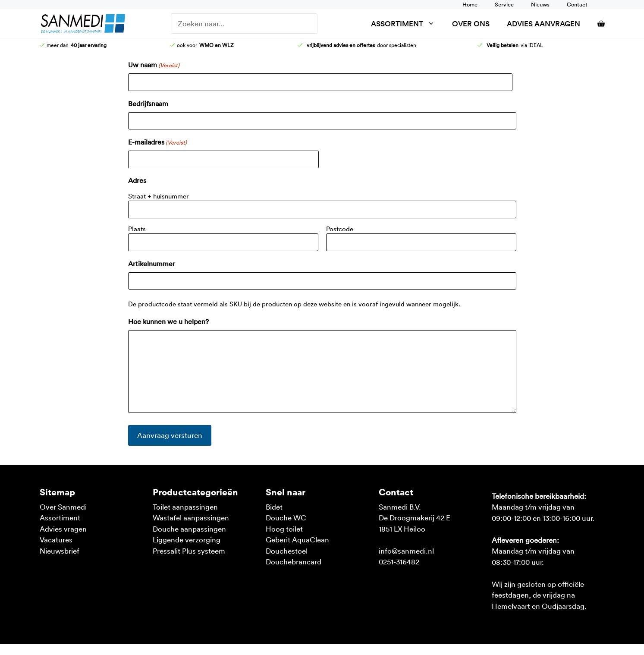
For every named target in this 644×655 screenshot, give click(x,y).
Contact (577, 4)
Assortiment (407, 24)
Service (504, 4)
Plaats (137, 229)
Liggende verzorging (187, 539)
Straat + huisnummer (159, 196)
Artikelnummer (152, 264)
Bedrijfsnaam (148, 104)
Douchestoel (287, 551)
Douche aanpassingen (189, 529)
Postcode (340, 229)
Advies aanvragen (543, 24)
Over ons (471, 24)
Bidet (274, 507)
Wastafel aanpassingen (191, 517)
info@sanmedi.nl (406, 551)
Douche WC (286, 517)
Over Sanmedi (63, 507)
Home (470, 4)
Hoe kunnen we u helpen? (168, 321)
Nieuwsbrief (60, 551)
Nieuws (540, 4)
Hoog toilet (284, 529)
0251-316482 (399, 561)
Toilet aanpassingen (185, 507)
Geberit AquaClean (297, 539)
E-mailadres (157, 142)
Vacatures (56, 539)
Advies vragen (63, 529)
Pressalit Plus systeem (189, 551)
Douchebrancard (294, 561)
